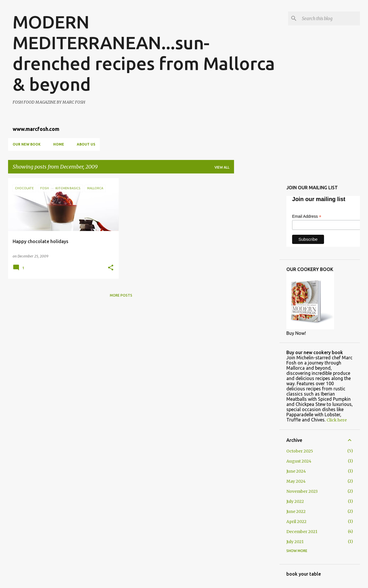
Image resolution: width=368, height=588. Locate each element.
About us (86, 144)
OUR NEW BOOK (27, 144)
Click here (337, 420)
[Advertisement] (257, 264)
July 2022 (295, 501)
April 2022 (296, 522)
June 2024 (296, 471)
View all (222, 167)
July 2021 (295, 542)
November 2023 (302, 491)
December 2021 (302, 532)
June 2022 (296, 511)
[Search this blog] (330, 18)
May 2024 (296, 481)
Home (59, 144)
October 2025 (300, 451)
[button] (111, 268)
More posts (121, 295)
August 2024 (299, 461)
